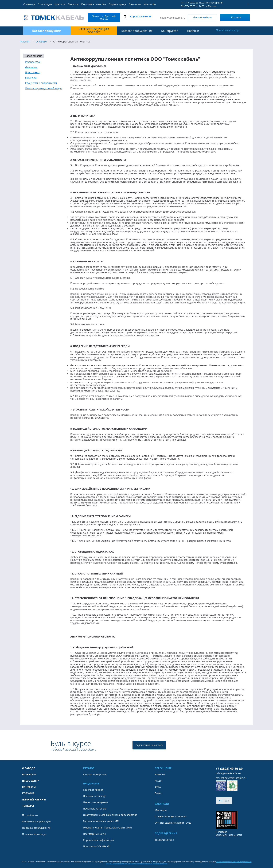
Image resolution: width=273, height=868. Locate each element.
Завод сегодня (34, 56)
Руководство (32, 62)
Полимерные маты (94, 834)
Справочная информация (99, 840)
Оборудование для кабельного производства (110, 815)
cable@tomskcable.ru (173, 18)
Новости (60, 4)
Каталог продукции (95, 775)
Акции (159, 781)
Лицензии (31, 67)
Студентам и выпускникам (41, 83)
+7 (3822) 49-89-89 (141, 16)
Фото (158, 787)
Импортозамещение (95, 802)
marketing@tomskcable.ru (231, 778)
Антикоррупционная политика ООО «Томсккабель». (147, 863)
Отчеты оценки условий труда (43, 88)
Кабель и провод (93, 790)
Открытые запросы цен (36, 822)
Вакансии (135, 4)
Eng (227, 800)
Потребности (30, 815)
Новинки (193, 31)
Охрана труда (117, 4)
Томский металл (164, 840)
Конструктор (170, 31)
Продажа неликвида (34, 834)
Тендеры (28, 806)
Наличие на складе (95, 796)
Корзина (231, 17)
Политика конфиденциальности (229, 833)
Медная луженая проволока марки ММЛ (107, 828)
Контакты (150, 4)
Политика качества (93, 4)
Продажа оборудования (36, 828)
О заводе (29, 4)
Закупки (73, 4)
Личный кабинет (202, 17)
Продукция (45, 4)
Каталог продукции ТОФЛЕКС (94, 31)
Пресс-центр (33, 72)
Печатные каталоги (95, 809)
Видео (158, 793)
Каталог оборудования (137, 31)
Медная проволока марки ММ (101, 821)
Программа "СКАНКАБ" (97, 846)
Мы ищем (161, 810)
